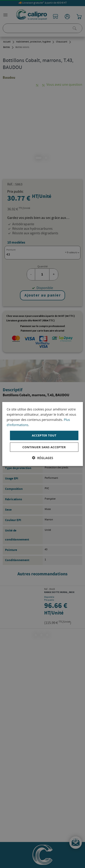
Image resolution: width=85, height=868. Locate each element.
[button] (42, 458)
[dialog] (42, 434)
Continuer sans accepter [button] (44, 447)
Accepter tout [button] (44, 435)
